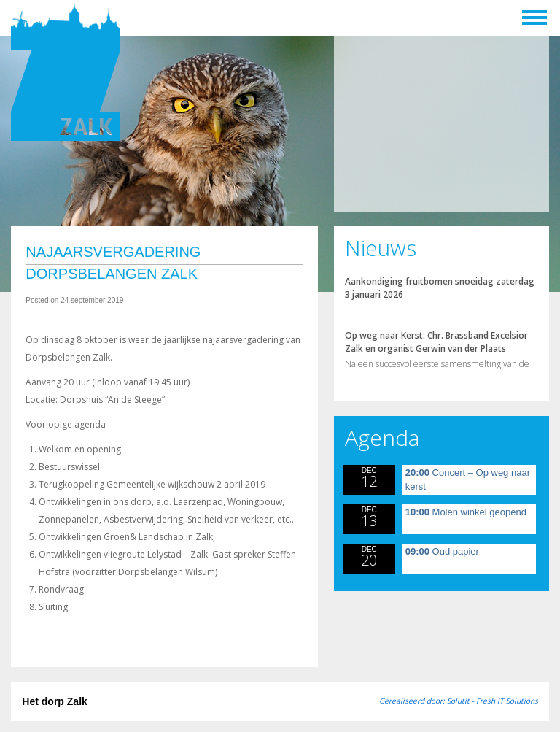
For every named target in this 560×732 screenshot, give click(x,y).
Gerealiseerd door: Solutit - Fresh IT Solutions (459, 701)
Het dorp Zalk (54, 701)
